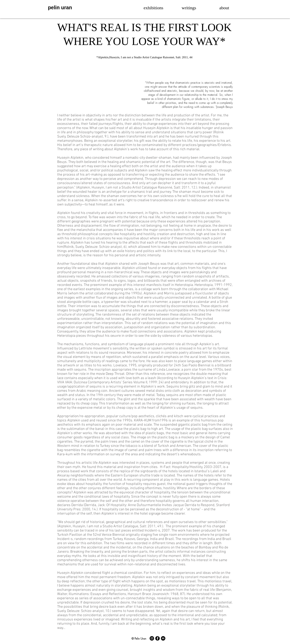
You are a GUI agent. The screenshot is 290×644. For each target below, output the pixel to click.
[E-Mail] (163, 638)
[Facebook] (157, 638)
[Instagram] (152, 638)
